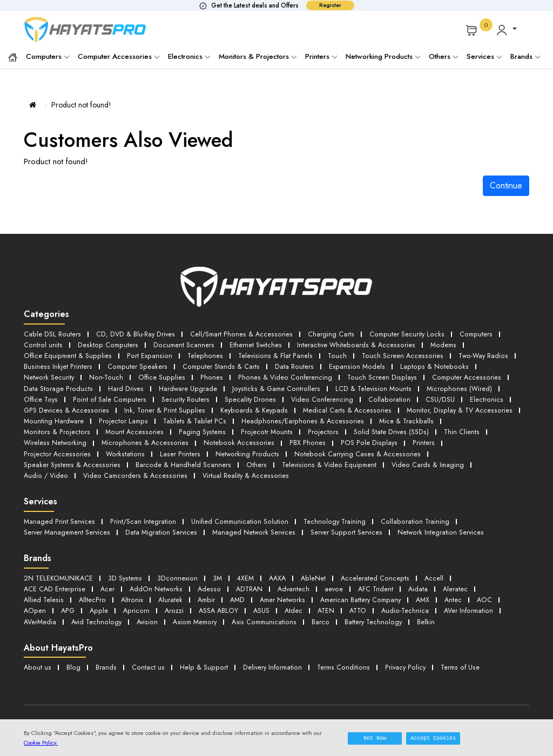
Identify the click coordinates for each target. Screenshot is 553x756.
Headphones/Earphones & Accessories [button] (298, 417)
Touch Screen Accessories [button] (396, 355)
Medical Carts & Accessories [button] (340, 406)
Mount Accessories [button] (52, 427)
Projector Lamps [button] (123, 417)
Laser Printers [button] (43, 448)
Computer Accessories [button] (460, 375)
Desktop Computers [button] (105, 344)
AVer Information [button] (473, 600)
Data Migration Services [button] (163, 524)
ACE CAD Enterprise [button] (54, 580)
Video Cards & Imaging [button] (204, 458)
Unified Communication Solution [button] (240, 514)
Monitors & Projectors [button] (473, 417)
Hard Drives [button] (123, 386)
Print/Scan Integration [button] (143, 514)
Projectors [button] (237, 427)
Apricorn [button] (136, 600)
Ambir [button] (207, 590)
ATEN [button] (328, 600)
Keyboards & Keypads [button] (249, 406)
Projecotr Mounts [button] (183, 427)
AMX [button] (429, 590)
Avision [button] (150, 611)
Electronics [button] (481, 396)
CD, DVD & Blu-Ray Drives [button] (133, 334)
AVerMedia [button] (41, 611)
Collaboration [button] (385, 396)
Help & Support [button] (200, 656)
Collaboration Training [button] (415, 514)
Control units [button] (42, 344)
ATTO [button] (360, 600)
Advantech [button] (294, 580)
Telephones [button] (201, 355)
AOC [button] (491, 590)
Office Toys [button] (41, 396)
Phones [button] (210, 375)
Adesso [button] (208, 580)
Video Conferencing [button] (319, 396)
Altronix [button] (131, 590)
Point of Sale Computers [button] (109, 396)
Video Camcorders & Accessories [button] (367, 458)
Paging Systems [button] (119, 427)
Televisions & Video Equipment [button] (106, 458)
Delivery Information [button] (268, 656)
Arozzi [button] (173, 600)
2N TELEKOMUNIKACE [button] (59, 569)
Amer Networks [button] (285, 590)
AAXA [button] (279, 569)
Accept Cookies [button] (433, 738)
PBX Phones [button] (222, 437)
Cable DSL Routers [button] (51, 334)
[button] (506, 30)
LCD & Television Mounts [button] (369, 386)
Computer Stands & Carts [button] (217, 365)
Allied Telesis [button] (44, 590)
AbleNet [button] (316, 569)
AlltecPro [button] (92, 590)
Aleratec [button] (458, 580)
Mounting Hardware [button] (54, 417)
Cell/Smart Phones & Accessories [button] (237, 334)
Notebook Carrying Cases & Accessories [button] (216, 448)
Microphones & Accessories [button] (66, 437)
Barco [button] (326, 611)
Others (443, 56)
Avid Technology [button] (99, 611)
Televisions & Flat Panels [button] (270, 355)
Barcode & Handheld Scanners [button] (450, 448)
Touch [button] (331, 355)
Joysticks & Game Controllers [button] (272, 386)
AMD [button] (239, 590)
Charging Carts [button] (326, 334)
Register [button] (330, 5)
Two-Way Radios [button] (476, 355)
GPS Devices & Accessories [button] (65, 406)
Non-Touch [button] (106, 375)
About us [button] (37, 656)
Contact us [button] (146, 656)
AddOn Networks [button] (156, 580)
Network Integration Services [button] (441, 524)
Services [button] (484, 56)
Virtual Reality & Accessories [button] (67, 468)
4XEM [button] (246, 569)
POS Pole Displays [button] (280, 437)
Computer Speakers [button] (134, 365)
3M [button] (217, 569)
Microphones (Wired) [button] (453, 386)
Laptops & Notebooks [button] (423, 365)
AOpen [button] (35, 600)
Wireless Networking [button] (436, 427)
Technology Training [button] (335, 514)
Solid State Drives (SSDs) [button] (303, 427)
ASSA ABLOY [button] (218, 600)
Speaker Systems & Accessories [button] (340, 448)
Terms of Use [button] (456, 656)
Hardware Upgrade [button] (185, 386)
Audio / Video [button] (278, 458)
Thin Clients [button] (372, 427)
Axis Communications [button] (270, 611)
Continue (506, 185)
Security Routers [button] (184, 396)
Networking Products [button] (109, 448)
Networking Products (383, 56)
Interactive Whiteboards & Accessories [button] (350, 344)
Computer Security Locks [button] (401, 334)
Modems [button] (437, 344)
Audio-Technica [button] (409, 600)
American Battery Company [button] (365, 590)
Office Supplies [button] (161, 375)
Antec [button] (460, 590)
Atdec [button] (294, 600)
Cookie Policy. (41, 742)
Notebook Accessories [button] (156, 437)
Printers (321, 56)
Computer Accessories (119, 56)
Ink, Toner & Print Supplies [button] (161, 406)
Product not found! (81, 105)
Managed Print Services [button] (59, 514)
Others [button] (33, 458)
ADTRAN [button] (248, 580)
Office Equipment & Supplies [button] (68, 355)
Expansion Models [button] (349, 365)
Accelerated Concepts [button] (377, 569)
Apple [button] (99, 600)
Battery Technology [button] (379, 611)
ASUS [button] (262, 600)
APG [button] (68, 600)
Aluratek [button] (170, 590)
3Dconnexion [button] (178, 569)
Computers (48, 56)
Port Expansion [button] (148, 355)
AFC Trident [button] (377, 580)
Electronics (189, 56)
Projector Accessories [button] (390, 437)
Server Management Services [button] (68, 524)
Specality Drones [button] (248, 396)
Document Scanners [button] (179, 344)
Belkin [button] (432, 611)
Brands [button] (525, 56)
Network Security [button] (49, 375)
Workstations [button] (456, 437)
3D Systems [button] (126, 569)
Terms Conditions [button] (339, 656)
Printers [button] (332, 437)
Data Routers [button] (289, 365)
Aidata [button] (420, 580)
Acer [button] (107, 580)
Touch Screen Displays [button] (377, 375)
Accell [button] (436, 569)
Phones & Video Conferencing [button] (282, 375)
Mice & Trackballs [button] (399, 417)
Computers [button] (470, 334)
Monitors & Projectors (258, 56)
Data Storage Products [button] (57, 386)
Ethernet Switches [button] (251, 344)
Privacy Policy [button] (400, 656)
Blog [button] (72, 656)
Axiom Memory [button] (199, 611)
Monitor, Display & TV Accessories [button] (451, 406)
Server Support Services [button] (348, 524)
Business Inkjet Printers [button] (57, 365)
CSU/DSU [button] (435, 396)
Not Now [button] (375, 738)
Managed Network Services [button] (256, 524)
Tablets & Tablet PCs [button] (193, 417)
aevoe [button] (334, 580)
